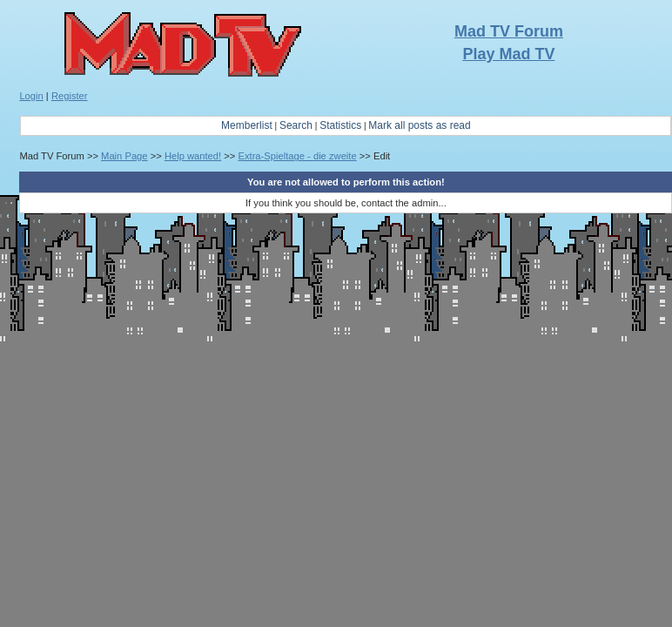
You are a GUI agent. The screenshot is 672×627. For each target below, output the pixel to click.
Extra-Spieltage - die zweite (297, 156)
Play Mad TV (508, 54)
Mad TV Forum (509, 31)
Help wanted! (193, 156)
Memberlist (247, 125)
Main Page (124, 156)
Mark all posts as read (419, 125)
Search (296, 125)
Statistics (340, 125)
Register (70, 96)
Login (31, 96)
